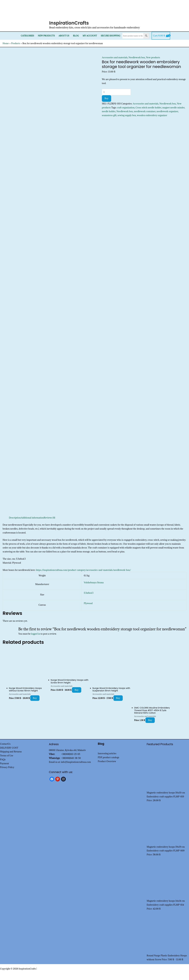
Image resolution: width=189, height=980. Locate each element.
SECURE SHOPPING (110, 36)
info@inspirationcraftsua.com (76, 762)
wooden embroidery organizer (152, 115)
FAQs (3, 759)
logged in (36, 634)
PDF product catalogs (108, 757)
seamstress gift (109, 115)
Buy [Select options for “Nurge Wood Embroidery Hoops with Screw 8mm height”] (77, 690)
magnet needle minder (173, 108)
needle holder (109, 111)
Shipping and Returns (11, 752)
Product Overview (107, 761)
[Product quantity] (116, 92)
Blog (76, 36)
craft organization (126, 108)
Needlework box (137, 57)
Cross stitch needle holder (148, 108)
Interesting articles (107, 753)
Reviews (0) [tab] (49, 518)
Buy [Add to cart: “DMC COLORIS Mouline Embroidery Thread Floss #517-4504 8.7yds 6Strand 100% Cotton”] (150, 720)
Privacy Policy (7, 767)
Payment (4, 763)
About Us (64, 36)
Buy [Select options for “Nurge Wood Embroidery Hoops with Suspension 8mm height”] (118, 698)
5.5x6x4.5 (89, 593)
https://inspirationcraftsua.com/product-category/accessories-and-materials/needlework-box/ (83, 570)
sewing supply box (127, 115)
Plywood (88, 603)
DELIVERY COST (9, 748)
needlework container (145, 111)
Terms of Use (7, 756)
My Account (90, 36)
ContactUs (5, 744)
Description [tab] (15, 518)
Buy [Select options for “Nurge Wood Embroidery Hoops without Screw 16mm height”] (35, 698)
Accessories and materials (115, 57)
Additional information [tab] (32, 518)
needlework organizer (167, 111)
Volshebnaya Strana (94, 583)
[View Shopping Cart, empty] (161, 36)
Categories (27, 36)
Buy (107, 98)
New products (46, 36)
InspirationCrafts (69, 23)
